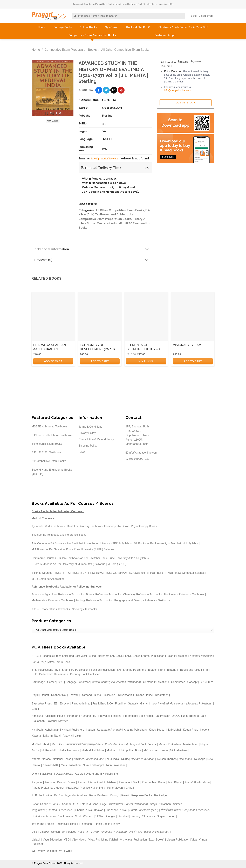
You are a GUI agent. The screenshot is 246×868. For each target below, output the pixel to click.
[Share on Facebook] (99, 90)
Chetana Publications (156, 682)
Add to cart (53, 361)
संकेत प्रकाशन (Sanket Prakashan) (128, 804)
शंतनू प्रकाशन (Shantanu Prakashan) (52, 810)
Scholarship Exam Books (47, 444)
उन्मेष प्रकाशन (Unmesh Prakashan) (106, 832)
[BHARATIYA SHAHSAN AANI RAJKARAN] (53, 318)
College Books (63, 27)
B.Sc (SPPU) (63, 573)
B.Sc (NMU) (97, 573)
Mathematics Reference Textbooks (53, 600)
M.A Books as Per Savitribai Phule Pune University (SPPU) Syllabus (73, 549)
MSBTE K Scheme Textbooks (50, 426)
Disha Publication (105, 695)
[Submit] (75, 16)
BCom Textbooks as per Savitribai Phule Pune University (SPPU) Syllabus (104, 558)
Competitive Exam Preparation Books (92, 35)
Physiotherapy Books (144, 526)
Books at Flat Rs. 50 (138, 27)
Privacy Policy (87, 433)
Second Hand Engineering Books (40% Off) (52, 472)
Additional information (93, 249)
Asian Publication (177, 656)
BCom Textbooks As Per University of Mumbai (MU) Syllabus (68, 564)
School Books (88, 27)
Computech (178, 682)
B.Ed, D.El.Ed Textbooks (46, 452)
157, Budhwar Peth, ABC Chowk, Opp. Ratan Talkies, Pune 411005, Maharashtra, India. (138, 435)
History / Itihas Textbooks (55, 609)
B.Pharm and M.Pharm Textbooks (52, 435)
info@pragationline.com (105, 158)
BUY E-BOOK (146, 361)
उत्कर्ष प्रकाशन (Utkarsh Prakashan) (149, 832)
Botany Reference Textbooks (104, 594)
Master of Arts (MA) (110, 223)
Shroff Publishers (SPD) (144, 810)
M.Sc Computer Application (48, 579)
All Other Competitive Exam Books (125, 50)
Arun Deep (40, 662)
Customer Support (166, 35)
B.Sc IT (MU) (165, 573)
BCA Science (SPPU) (142, 573)
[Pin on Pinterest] (121, 90)
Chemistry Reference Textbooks (142, 594)
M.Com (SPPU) (117, 564)
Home (42, 27)
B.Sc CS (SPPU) (116, 573)
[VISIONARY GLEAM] (193, 318)
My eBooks (112, 27)
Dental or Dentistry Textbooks (85, 526)
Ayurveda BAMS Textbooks (48, 526)
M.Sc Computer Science (190, 573)
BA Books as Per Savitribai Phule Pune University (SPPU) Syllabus (91, 543)
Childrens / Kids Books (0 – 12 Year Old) (183, 27)
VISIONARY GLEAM (187, 345)
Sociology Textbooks (85, 609)
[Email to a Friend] (114, 90)
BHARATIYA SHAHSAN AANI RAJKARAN (50, 347)
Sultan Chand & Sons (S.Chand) (51, 804)
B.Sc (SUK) (80, 573)
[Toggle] (147, 167)
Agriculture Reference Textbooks (64, 594)
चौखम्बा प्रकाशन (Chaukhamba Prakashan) (116, 682)
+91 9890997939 (137, 459)
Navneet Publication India (89, 759)
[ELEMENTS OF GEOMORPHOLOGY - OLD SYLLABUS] (146, 318)
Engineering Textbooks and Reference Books (59, 535)
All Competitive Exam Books (49, 461)
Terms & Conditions (90, 427)
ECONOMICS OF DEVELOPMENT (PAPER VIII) (97, 347)
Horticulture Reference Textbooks (184, 594)
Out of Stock (186, 103)
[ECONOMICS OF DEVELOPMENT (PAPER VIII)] (100, 318)
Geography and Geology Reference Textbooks (142, 600)
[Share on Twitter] (106, 90)
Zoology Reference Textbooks (94, 600)
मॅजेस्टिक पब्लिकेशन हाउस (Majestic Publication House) (97, 744)
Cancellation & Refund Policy (96, 439)
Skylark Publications (44, 816)
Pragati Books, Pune (197, 782)
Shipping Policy (88, 446)
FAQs (82, 452)
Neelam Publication (143, 759)
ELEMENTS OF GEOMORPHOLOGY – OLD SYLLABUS (146, 347)
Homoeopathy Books (117, 526)
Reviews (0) (93, 260)
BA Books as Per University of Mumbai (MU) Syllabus (166, 543)
